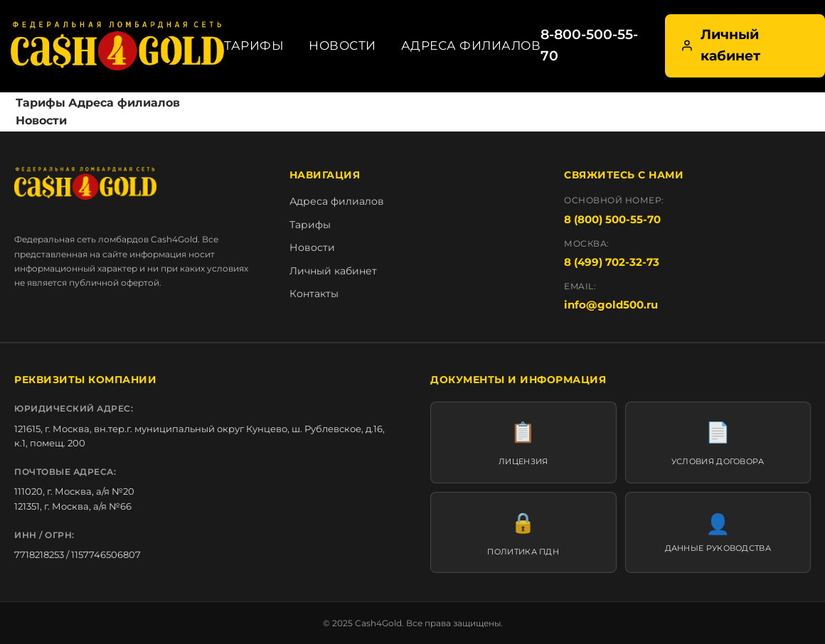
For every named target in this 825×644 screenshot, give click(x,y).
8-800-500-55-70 (589, 45)
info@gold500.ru (611, 305)
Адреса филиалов (471, 45)
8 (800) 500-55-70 (612, 219)
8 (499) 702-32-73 (612, 262)
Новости (342, 45)
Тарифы (254, 45)
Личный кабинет (720, 45)
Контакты (314, 294)
